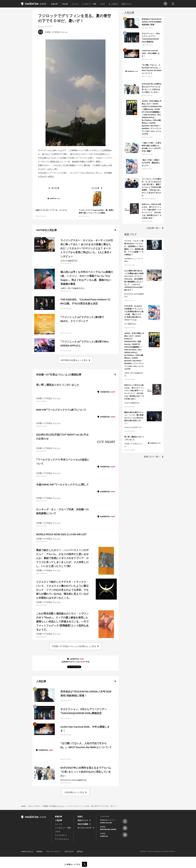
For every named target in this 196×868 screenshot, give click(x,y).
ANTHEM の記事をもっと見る (74, 360)
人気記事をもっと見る (74, 792)
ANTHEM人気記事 (46, 230)
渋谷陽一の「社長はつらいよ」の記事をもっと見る (74, 646)
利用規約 (39, 851)
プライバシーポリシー (53, 851)
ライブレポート (61, 835)
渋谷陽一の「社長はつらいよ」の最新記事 (59, 374)
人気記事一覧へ (153, 228)
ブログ (102, 4)
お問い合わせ (69, 851)
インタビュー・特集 (89, 4)
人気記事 (65, 4)
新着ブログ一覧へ (152, 456)
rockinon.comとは (27, 851)
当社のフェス (126, 4)
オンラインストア (84, 828)
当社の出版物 (83, 824)
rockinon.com (34, 4)
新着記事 (54, 4)
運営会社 (80, 851)
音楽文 (80, 816)
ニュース (75, 4)
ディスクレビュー (62, 839)
